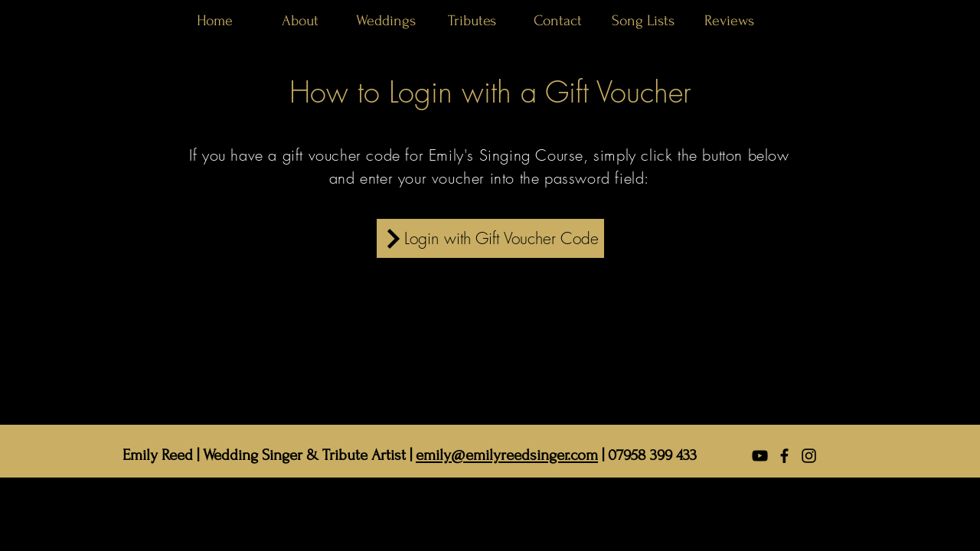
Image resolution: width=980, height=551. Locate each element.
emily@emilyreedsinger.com (507, 455)
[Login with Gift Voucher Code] (490, 238)
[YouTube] (760, 456)
